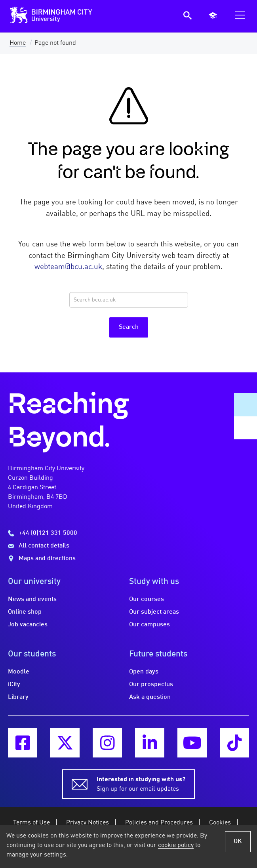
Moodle (19, 672)
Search (129, 327)
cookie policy (176, 845)
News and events (32, 599)
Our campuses (149, 625)
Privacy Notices (88, 823)
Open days (144, 672)
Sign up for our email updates (141, 784)
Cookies (220, 823)
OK (238, 841)
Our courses (147, 599)
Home (18, 43)
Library (18, 697)
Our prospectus (151, 685)
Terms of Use (31, 823)
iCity (14, 685)
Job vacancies (28, 625)
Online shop (25, 612)
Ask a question (150, 697)
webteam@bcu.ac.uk (68, 267)
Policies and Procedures (159, 823)
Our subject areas (154, 612)
